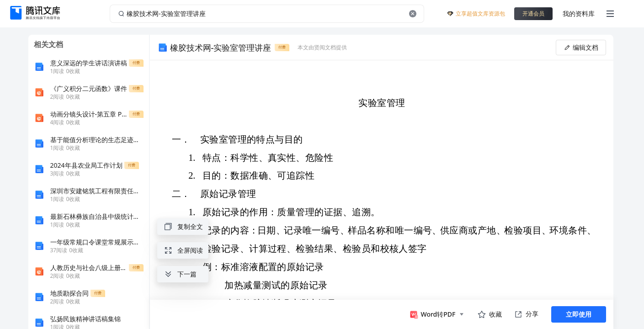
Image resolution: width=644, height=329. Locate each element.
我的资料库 (579, 13)
